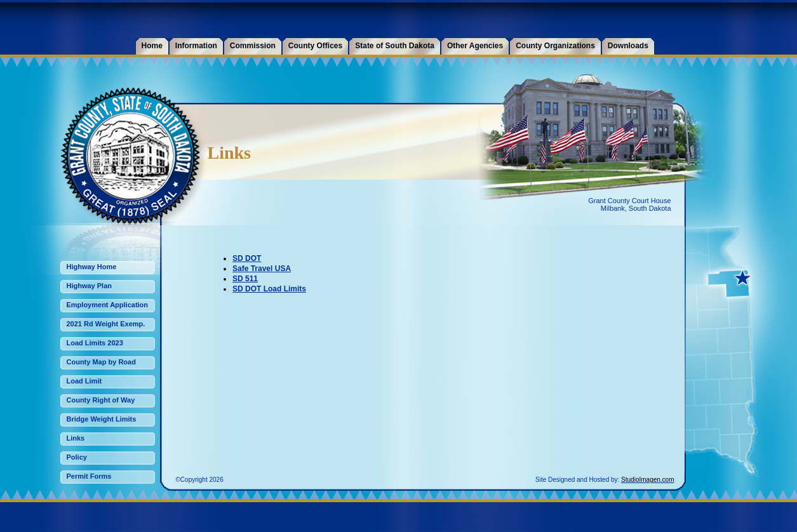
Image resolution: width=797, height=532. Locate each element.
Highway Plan (90, 286)
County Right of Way (101, 400)
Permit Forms (89, 476)
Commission (253, 46)
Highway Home (92, 267)
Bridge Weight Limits (102, 419)
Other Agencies (475, 46)
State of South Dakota (395, 46)
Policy (77, 457)
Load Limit (84, 381)
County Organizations (555, 46)
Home (152, 46)
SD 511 (245, 279)
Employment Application (108, 305)
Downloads (628, 46)
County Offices (315, 46)
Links (76, 438)
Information (196, 46)
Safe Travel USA (262, 269)
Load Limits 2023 (95, 343)
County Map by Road (101, 362)
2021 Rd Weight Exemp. (106, 324)
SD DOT (247, 258)
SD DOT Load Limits (269, 289)
